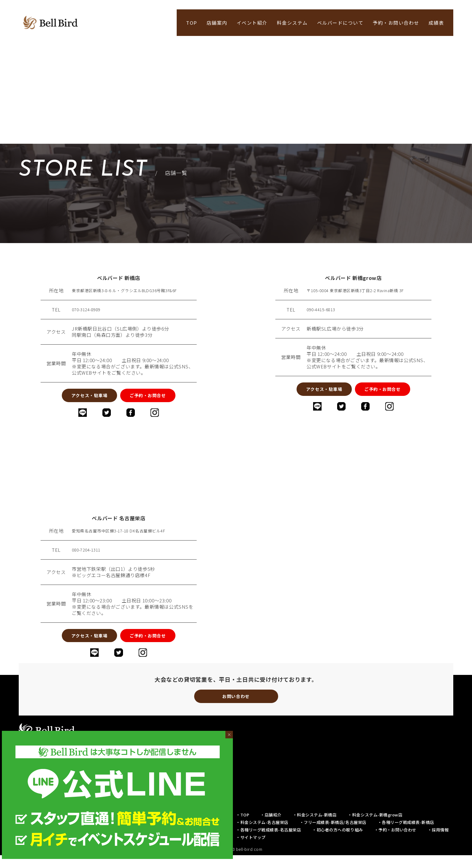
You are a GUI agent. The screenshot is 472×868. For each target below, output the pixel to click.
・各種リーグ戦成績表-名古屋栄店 (268, 843)
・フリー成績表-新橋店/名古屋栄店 (333, 835)
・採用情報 (438, 843)
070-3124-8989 (88, 310)
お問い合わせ (236, 707)
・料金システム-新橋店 (315, 828)
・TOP (243, 828)
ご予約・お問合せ (162, 397)
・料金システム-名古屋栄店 (262, 835)
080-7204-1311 (88, 555)
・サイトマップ (251, 850)
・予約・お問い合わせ (395, 843)
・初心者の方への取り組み (337, 843)
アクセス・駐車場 (75, 397)
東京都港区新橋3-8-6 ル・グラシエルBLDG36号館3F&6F (133, 291)
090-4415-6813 (323, 310)
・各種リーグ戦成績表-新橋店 (406, 835)
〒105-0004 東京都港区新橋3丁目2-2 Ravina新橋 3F (363, 291)
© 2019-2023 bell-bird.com (236, 862)
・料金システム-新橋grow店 (375, 828)
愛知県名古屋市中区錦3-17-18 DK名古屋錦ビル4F (126, 536)
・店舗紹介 (271, 828)
